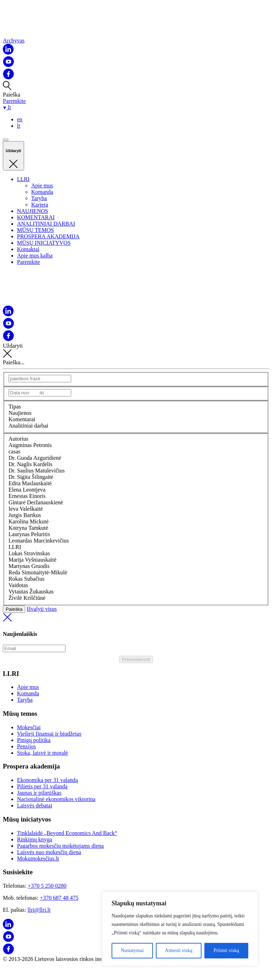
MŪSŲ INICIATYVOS (44, 243)
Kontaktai (28, 249)
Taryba (39, 198)
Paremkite (14, 101)
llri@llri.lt (39, 910)
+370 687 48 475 (59, 898)
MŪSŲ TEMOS (35, 230)
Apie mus (42, 185)
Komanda (42, 192)
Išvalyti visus (136, 614)
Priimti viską (226, 950)
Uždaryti (136, 351)
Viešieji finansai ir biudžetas (49, 734)
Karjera (40, 205)
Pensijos (26, 746)
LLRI (23, 179)
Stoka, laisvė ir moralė (42, 753)
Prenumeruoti (136, 659)
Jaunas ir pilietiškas (39, 793)
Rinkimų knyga (35, 839)
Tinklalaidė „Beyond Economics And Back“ (67, 833)
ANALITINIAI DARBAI (46, 224)
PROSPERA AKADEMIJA (48, 236)
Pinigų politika (34, 740)
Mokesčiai (29, 727)
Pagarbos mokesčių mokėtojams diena (60, 846)
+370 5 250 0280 (47, 886)
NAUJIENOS (33, 211)
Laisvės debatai (35, 805)
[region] (180, 929)
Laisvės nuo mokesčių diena (49, 852)
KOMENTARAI (36, 217)
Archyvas (14, 40)
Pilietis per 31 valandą (42, 786)
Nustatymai (132, 950)
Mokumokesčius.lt (38, 859)
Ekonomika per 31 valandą (47, 780)
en (20, 119)
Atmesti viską (179, 950)
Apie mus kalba (35, 256)
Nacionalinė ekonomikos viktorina (56, 799)
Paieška (14, 609)
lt (19, 126)
